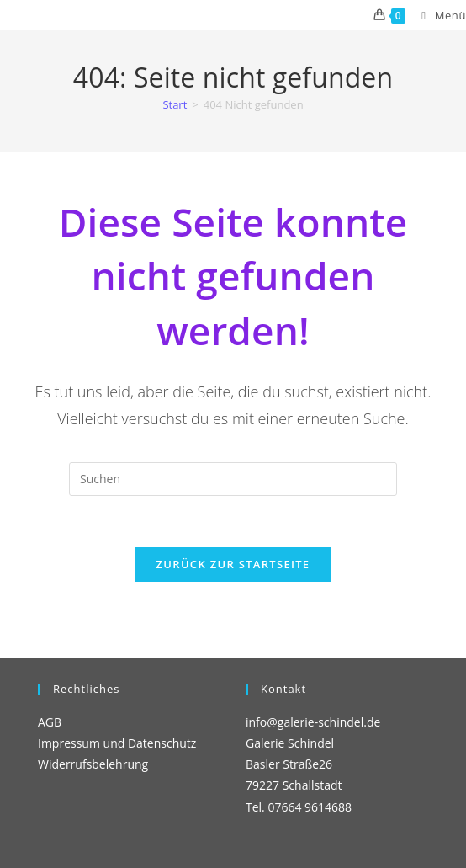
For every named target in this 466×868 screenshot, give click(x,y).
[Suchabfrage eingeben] (233, 479)
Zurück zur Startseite (233, 564)
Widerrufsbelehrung (93, 764)
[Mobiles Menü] (437, 15)
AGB (50, 722)
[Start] (175, 104)
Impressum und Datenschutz (117, 743)
